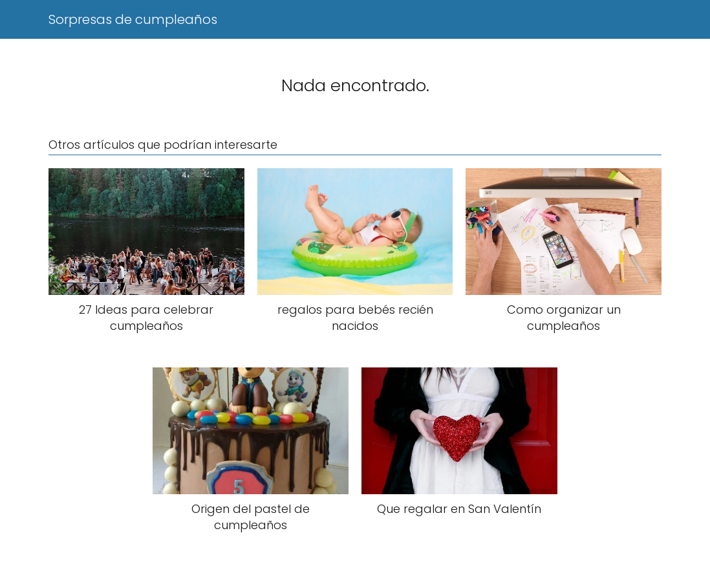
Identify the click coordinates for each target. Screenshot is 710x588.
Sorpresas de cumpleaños (133, 19)
